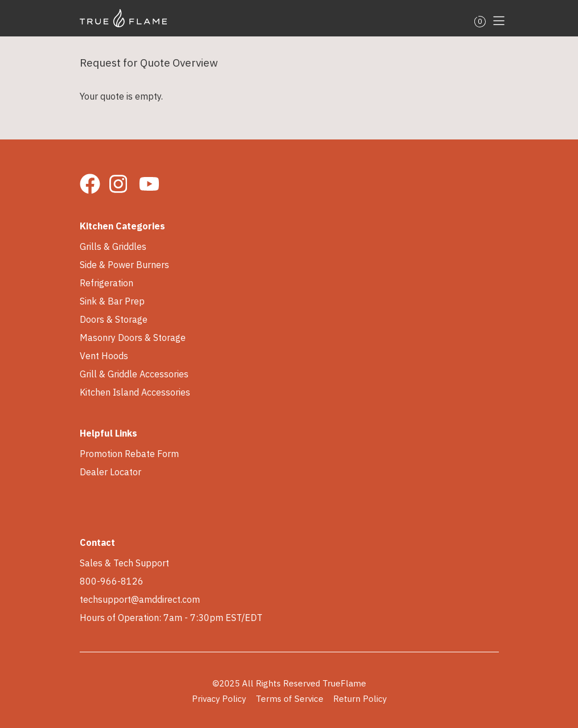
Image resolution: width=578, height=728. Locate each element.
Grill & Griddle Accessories (134, 374)
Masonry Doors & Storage (133, 338)
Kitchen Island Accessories (135, 392)
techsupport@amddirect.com (140, 599)
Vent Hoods (104, 356)
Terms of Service (290, 699)
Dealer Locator (110, 472)
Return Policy (360, 699)
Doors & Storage (114, 319)
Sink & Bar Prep (112, 301)
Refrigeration (106, 283)
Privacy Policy (219, 699)
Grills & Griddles (113, 246)
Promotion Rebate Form (129, 454)
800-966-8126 (112, 581)
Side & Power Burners (124, 265)
